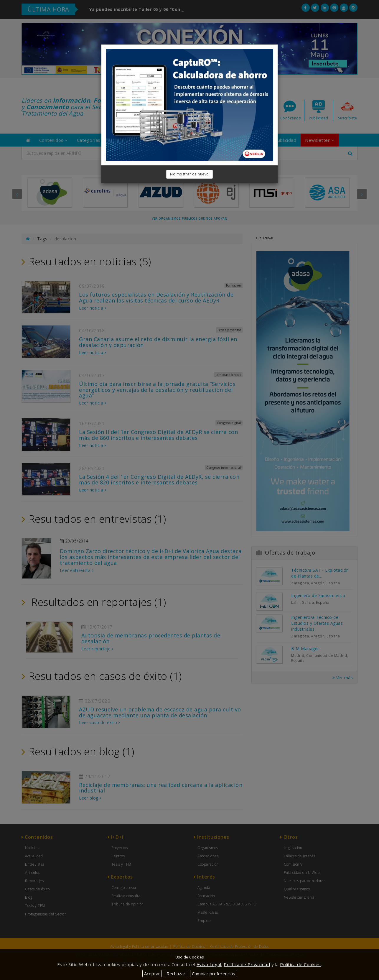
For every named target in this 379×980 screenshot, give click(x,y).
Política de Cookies (300, 964)
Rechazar (176, 974)
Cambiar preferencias (214, 974)
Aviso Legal (209, 964)
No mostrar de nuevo (189, 174)
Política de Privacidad (247, 964)
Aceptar (152, 974)
